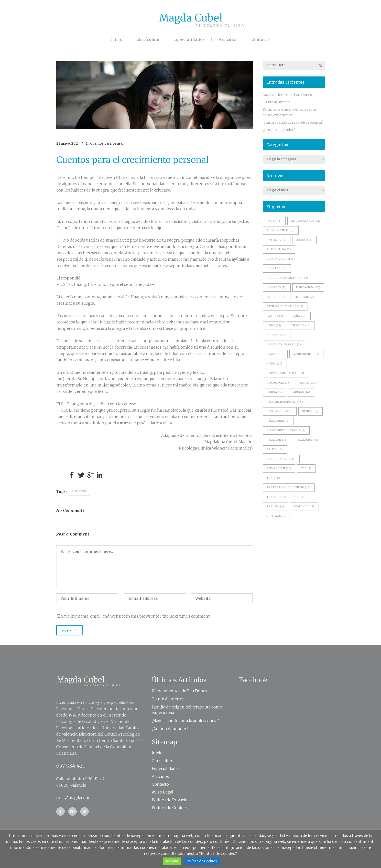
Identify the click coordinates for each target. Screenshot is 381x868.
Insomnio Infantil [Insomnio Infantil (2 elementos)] (284, 345)
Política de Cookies (170, 808)
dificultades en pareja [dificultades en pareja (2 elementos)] (288, 278)
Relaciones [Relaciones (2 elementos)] (278, 421)
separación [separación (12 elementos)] (279, 468)
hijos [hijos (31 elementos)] (274, 326)
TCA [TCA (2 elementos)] (306, 468)
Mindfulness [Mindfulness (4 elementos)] (307, 354)
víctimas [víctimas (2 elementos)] (276, 516)
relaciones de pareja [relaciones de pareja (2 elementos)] (286, 430)
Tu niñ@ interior (277, 102)
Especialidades (166, 769)
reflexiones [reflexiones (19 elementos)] (280, 411)
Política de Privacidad (172, 800)
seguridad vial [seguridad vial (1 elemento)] (281, 459)
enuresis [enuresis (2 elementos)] (304, 297)
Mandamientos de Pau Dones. (288, 95)
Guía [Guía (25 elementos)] (300, 316)
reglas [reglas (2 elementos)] (310, 411)
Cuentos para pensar (107, 144)
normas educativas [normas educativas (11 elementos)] (285, 373)
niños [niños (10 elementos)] (275, 364)
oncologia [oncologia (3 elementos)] (278, 383)
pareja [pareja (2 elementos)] (274, 392)
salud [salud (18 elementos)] (275, 449)
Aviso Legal (163, 792)
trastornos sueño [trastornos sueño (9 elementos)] (285, 497)
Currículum (163, 761)
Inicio (157, 753)
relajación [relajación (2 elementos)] (307, 440)
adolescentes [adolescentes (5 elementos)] (281, 230)
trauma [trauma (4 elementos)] (276, 507)
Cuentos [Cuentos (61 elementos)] (277, 268)
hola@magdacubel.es (76, 798)
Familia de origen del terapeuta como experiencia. (187, 710)
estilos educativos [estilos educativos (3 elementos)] (285, 306)
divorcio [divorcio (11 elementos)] (277, 287)
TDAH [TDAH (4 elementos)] (273, 478)
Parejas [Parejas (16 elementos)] (301, 392)
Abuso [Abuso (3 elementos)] (274, 221)
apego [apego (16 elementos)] (305, 240)
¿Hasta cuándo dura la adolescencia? (293, 122)
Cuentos (79, 491)
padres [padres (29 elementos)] (308, 383)
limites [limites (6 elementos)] (275, 354)
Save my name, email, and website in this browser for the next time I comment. (136, 616)
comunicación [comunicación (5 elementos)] (281, 259)
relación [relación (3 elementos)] (276, 440)
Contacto (160, 784)
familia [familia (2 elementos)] (275, 316)
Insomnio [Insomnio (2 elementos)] (277, 335)
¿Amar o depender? (279, 130)
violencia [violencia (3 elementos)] (304, 507)
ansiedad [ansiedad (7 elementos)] (277, 240)
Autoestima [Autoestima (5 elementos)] (279, 249)
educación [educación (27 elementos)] (308, 287)
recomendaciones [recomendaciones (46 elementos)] (285, 402)
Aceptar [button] (172, 861)
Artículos (160, 776)
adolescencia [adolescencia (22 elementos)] (306, 221)
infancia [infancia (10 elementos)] (301, 326)
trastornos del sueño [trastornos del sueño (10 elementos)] (289, 488)
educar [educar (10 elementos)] (276, 297)
